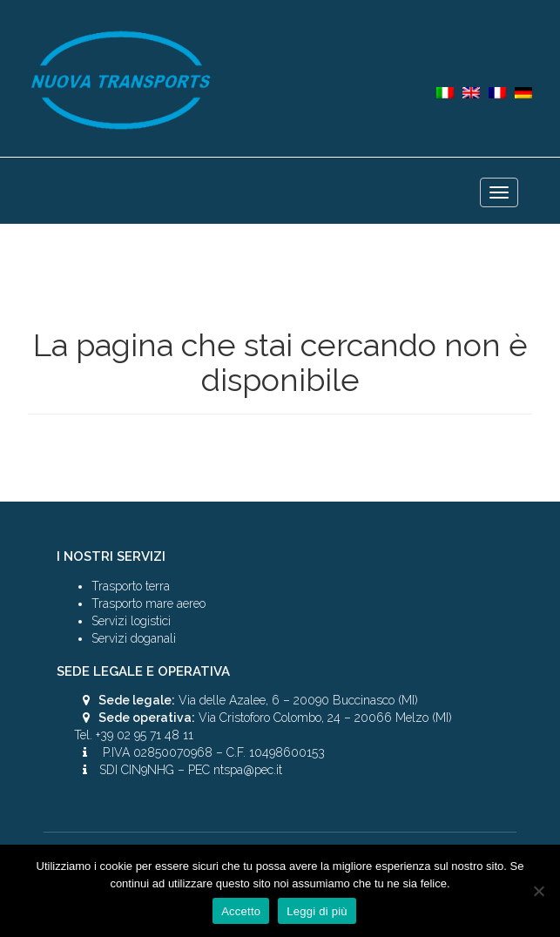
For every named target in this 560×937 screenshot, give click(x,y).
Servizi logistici (131, 621)
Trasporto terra (131, 586)
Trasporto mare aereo (148, 603)
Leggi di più (317, 911)
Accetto (241, 911)
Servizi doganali (134, 638)
